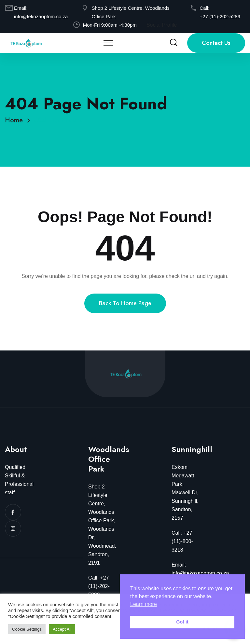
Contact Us (216, 43)
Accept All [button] (62, 629)
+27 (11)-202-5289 (220, 16)
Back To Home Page (125, 309)
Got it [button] (182, 622)
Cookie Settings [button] (27, 629)
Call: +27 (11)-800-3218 (182, 541)
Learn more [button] (144, 604)
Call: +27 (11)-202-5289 (99, 586)
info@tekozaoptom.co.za (41, 16)
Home (16, 120)
